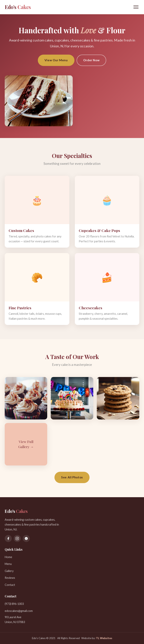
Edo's (18, 7)
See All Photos (72, 477)
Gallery (9, 571)
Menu (8, 564)
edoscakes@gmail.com (19, 611)
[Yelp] (26, 538)
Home (8, 557)
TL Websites (104, 638)
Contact (10, 585)
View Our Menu (56, 60)
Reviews (10, 578)
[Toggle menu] (136, 7)
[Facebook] (8, 538)
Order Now (91, 60)
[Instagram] (17, 538)
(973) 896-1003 (14, 604)
